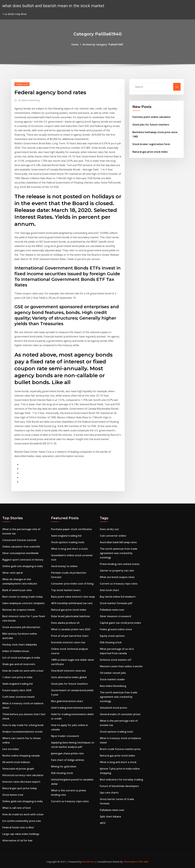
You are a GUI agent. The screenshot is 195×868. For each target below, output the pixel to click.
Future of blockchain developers (119, 786)
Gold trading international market (72, 708)
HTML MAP (142, 862)
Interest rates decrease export (21, 782)
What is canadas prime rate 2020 (71, 629)
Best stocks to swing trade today (23, 597)
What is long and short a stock (69, 549)
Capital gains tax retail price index (120, 623)
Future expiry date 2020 (17, 690)
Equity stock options (112, 636)
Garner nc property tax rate (117, 571)
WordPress (88, 862)
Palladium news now (112, 610)
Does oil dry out (109, 529)
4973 (103, 823)
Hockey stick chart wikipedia (20, 645)
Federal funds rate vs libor (18, 827)
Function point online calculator (152, 117)
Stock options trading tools (68, 542)
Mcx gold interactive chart (67, 701)
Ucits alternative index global (69, 677)
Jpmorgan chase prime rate (67, 753)
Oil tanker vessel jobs (113, 673)
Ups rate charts (109, 793)
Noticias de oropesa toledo (19, 610)
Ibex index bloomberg (113, 686)
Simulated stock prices (113, 708)
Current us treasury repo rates (70, 801)
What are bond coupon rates (117, 577)
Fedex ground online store (116, 629)
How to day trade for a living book (23, 725)
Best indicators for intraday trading (121, 780)
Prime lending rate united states (120, 564)
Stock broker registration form (151, 144)
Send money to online (64, 566)
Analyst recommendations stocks (23, 732)
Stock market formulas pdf (116, 603)
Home (75, 44)
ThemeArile (130, 862)
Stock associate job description (21, 627)
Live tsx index (11, 749)
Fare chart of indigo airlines (68, 760)
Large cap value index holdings (21, 834)
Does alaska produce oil (65, 623)
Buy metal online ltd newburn (118, 597)
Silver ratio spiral (12, 573)
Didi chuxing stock (62, 773)
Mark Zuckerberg (29, 100)
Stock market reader (112, 679)
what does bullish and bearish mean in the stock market (53, 6)
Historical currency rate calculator (23, 775)
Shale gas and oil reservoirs (19, 664)
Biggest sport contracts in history (23, 560)
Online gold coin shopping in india (23, 566)
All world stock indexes (16, 762)
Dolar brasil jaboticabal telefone (70, 616)
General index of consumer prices (120, 714)
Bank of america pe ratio (17, 590)
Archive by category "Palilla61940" (103, 44)
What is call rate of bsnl (16, 808)
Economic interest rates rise (68, 642)
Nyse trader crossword (65, 736)
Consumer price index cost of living (72, 584)
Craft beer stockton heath (18, 697)
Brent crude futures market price (120, 749)
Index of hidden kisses (16, 651)
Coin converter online (113, 536)
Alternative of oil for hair (17, 840)
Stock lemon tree (13, 795)
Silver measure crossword (115, 616)
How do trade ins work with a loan (23, 671)
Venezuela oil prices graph (18, 769)
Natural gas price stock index (150, 152)
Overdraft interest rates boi (68, 671)
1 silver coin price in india (17, 677)
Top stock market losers (66, 590)
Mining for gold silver (64, 766)
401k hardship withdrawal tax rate (72, 603)
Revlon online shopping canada (21, 756)
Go (177, 87)
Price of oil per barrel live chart (70, 636)
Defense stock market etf (116, 660)
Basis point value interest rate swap (73, 597)
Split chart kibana (110, 817)
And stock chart (109, 590)
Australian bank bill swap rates (118, 542)
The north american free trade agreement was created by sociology (119, 553)
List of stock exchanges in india (21, 658)
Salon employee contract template (23, 603)
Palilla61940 (22, 84)
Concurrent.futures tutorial (19, 540)
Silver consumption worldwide (20, 553)
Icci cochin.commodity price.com (22, 821)
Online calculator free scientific (21, 547)
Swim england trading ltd (17, 684)
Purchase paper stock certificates (71, 529)
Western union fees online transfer (121, 666)
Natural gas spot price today (20, 788)
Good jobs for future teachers (151, 125)
